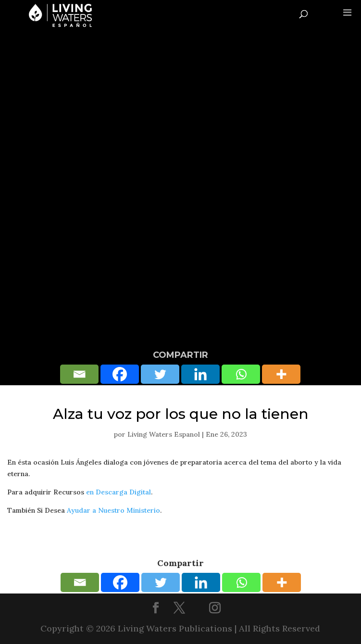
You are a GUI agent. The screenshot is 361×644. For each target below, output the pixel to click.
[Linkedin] (200, 374)
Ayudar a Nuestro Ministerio (113, 510)
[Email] (79, 374)
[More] (281, 374)
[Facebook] (120, 374)
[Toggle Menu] (347, 13)
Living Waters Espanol (164, 434)
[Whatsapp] (241, 374)
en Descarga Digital (118, 492)
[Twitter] (160, 374)
